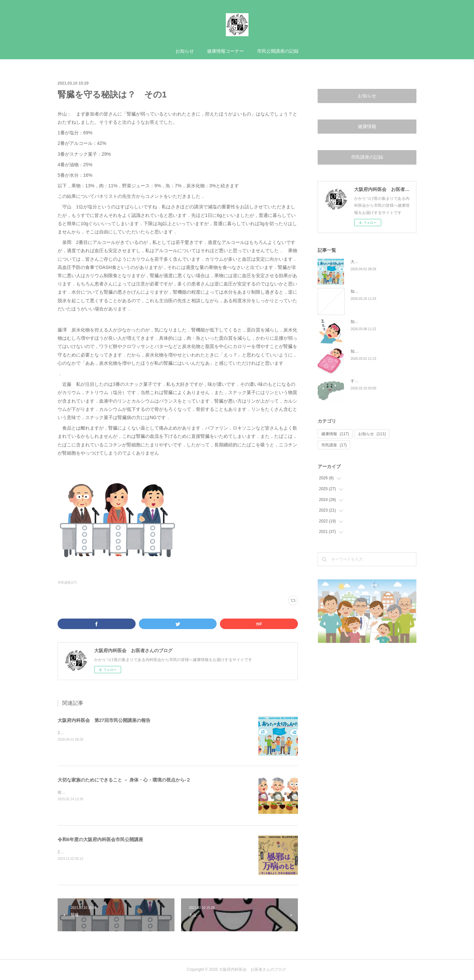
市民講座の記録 (367, 157)
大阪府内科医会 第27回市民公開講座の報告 (104, 720)
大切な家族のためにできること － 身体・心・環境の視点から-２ (124, 780)
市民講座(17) (67, 583)
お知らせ (185, 51)
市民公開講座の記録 (278, 51)
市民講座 (334, 445)
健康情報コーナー (225, 51)
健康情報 (367, 126)
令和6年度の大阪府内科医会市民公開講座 (100, 839)
